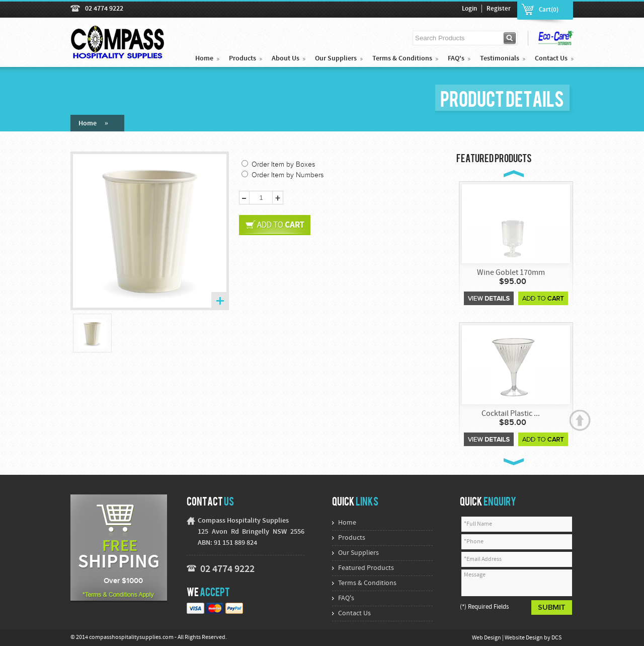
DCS (556, 638)
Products (243, 59)
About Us (286, 59)
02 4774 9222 (104, 9)
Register (499, 9)
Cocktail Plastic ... (511, 414)
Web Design (487, 638)
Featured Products (366, 568)
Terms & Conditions (402, 59)
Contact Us (551, 59)
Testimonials (500, 59)
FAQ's (456, 59)
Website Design (524, 638)
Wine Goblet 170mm (511, 273)
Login (469, 9)
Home (204, 59)
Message (517, 583)
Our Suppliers (336, 59)
